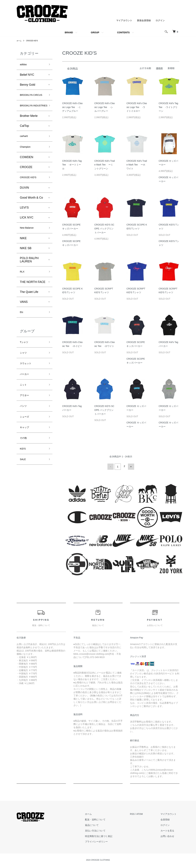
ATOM (146, 813)
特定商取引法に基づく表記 (108, 835)
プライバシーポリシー (105, 841)
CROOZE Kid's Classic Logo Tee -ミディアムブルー (72, 107)
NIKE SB (26, 265)
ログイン (160, 20)
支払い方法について (104, 830)
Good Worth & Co (31, 214)
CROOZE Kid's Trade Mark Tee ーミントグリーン (105, 165)
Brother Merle (29, 129)
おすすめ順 (145, 68)
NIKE (23, 255)
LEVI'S (24, 224)
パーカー (26, 397)
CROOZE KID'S (34, 41)
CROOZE (26, 182)
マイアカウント (124, 20)
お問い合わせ (170, 835)
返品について (101, 824)
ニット (24, 409)
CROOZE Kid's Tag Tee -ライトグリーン (168, 107)
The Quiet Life (29, 310)
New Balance (28, 244)
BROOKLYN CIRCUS (28, 99)
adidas (24, 65)
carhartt (25, 150)
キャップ (26, 455)
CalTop (24, 139)
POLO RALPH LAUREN (29, 277)
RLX (23, 289)
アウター (26, 420)
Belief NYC (27, 76)
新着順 (171, 68)
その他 (24, 467)
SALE (24, 490)
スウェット (27, 385)
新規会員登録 (144, 20)
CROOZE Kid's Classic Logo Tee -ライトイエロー (137, 107)
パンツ (24, 432)
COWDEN (27, 172)
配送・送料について (104, 819)
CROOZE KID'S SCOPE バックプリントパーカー (104, 229)
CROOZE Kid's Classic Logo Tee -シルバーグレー (105, 107)
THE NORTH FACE (33, 300)
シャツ (24, 373)
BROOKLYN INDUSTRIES (29, 116)
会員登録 (168, 819)
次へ (130, 466)
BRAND (69, 32)
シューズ (26, 444)
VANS (24, 320)
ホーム (20, 41)
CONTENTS (123, 32)
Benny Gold (28, 86)
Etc (22, 331)
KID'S (24, 479)
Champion (27, 161)
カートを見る (170, 830)
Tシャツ (25, 362)
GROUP (95, 32)
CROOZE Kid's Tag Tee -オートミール (72, 165)
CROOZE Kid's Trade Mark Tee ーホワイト (137, 165)
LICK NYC (27, 234)
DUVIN (24, 204)
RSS (138, 813)
